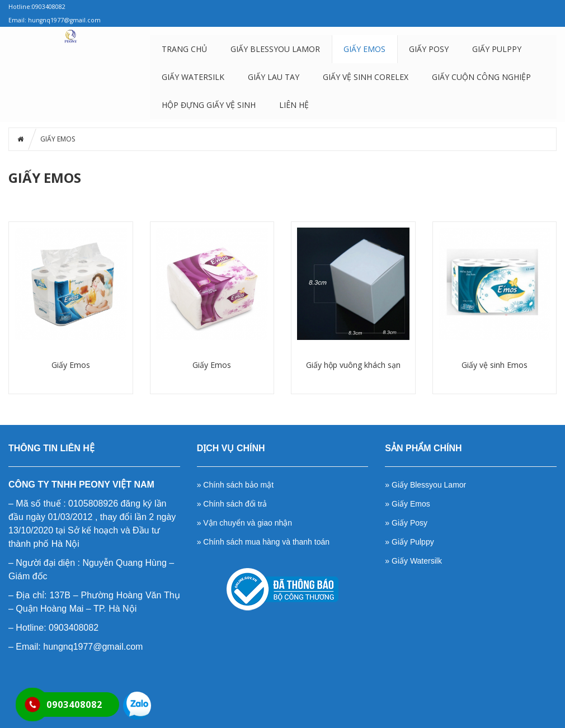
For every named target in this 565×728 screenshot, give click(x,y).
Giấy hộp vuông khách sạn (353, 365)
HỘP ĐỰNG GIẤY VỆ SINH (209, 105)
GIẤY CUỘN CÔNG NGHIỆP (481, 77)
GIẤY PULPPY (497, 49)
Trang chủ (184, 49)
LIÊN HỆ (294, 105)
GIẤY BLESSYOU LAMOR (275, 49)
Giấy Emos (71, 365)
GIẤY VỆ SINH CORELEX (366, 77)
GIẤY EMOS (364, 49)
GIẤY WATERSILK (193, 77)
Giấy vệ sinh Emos (495, 365)
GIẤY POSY (429, 49)
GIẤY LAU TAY (274, 77)
